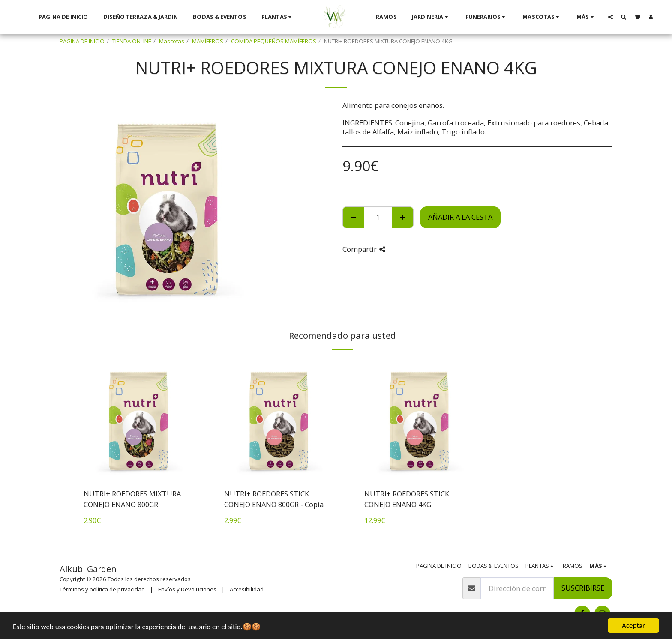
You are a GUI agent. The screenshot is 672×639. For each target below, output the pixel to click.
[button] (610, 17)
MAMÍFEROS (208, 41)
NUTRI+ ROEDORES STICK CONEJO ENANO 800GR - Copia (274, 499)
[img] (138, 421)
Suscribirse (583, 588)
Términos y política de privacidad (102, 589)
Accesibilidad (247, 589)
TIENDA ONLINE (132, 41)
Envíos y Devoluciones (187, 589)
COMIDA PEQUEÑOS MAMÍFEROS (274, 41)
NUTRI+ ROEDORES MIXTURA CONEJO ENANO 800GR (132, 499)
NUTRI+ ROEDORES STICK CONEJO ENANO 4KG (407, 499)
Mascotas (172, 41)
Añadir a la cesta (460, 217)
